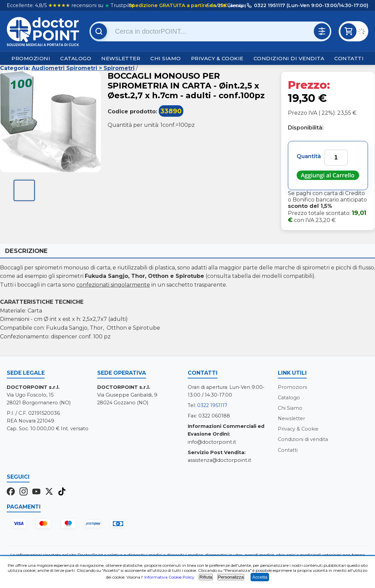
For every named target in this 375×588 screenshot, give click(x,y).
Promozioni (31, 58)
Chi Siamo (166, 58)
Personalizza (231, 577)
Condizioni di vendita (289, 58)
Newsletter (121, 58)
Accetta (260, 577)
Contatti (349, 58)
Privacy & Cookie (217, 58)
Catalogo (76, 58)
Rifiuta (206, 577)
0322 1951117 (212, 405)
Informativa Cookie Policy (169, 577)
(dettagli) (237, 6)
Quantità (309, 156)
